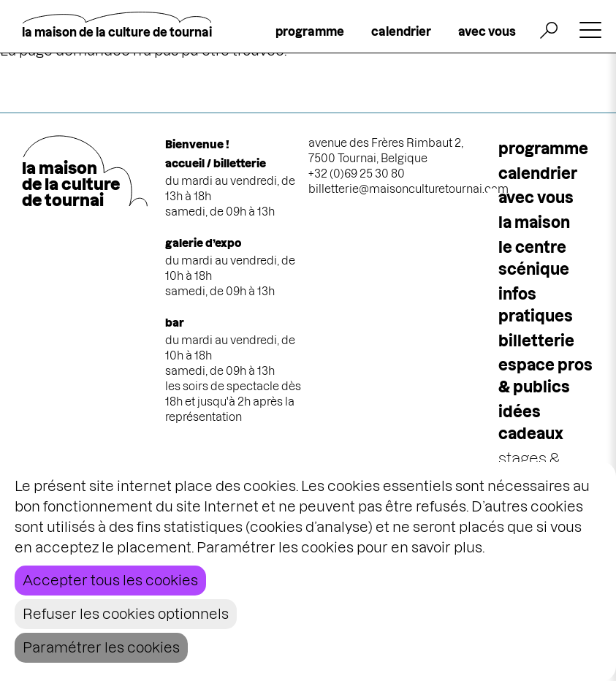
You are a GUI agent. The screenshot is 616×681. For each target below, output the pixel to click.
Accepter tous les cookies (110, 581)
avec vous (487, 31)
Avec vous (536, 198)
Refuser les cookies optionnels (126, 614)
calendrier (401, 31)
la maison (534, 222)
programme (310, 31)
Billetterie (536, 341)
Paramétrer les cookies (101, 648)
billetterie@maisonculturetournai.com (408, 189)
